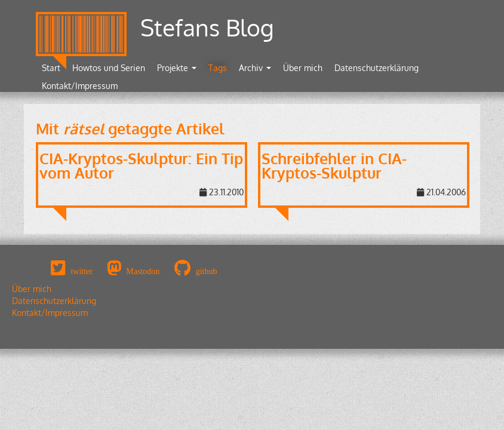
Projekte (177, 68)
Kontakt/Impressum (80, 86)
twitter (82, 271)
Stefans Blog (207, 27)
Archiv (255, 68)
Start (51, 68)
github (207, 271)
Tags (218, 68)
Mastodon (143, 271)
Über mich (303, 68)
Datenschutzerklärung (377, 68)
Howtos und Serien (109, 68)
